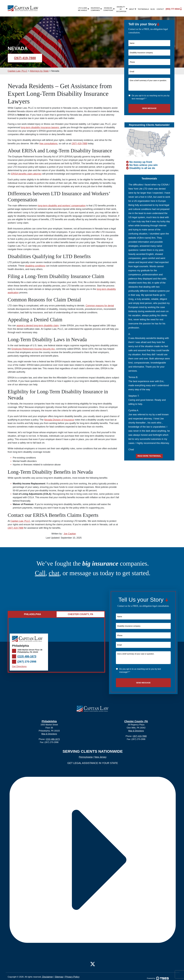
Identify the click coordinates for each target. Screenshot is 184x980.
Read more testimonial (149, 456)
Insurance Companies (96, 9)
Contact (160, 9)
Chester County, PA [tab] (81, 614)
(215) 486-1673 (27, 656)
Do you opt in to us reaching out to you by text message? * (151, 97)
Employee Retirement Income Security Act (33, 349)
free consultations (48, 144)
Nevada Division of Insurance (59, 420)
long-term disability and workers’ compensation (62, 206)
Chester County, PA (136, 721)
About (133, 9)
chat (54, 573)
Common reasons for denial (100, 306)
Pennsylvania (86, 757)
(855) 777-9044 (172, 9)
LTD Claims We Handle (84, 9)
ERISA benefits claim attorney (26, 174)
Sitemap (59, 977)
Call (40, 573)
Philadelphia (49, 721)
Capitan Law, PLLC (20, 521)
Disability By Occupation (122, 9)
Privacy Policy (72, 977)
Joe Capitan (70, 534)
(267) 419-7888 (25, 58)
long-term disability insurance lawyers (40, 127)
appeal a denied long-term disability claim (38, 326)
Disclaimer (47, 977)
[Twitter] (93, 964)
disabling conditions (35, 266)
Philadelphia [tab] (33, 614)
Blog (153, 9)
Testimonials (143, 9)
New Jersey (100, 757)
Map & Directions (49, 734)
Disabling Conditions (109, 9)
